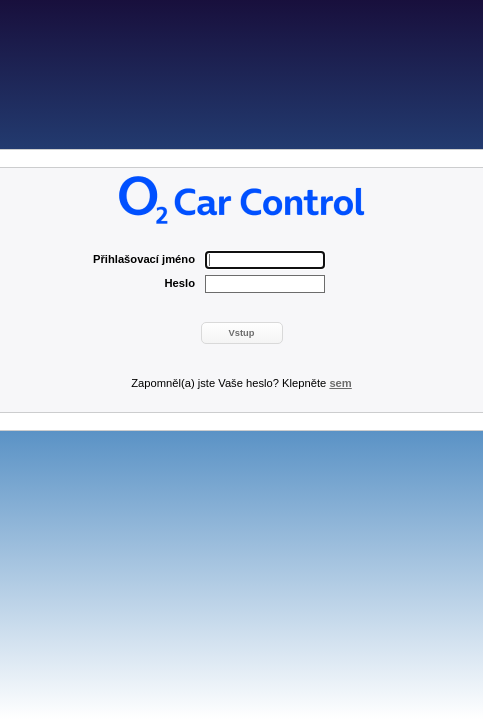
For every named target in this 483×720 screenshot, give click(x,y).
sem (340, 383)
